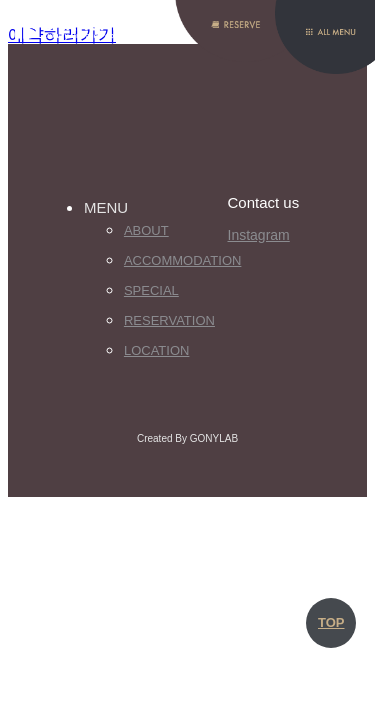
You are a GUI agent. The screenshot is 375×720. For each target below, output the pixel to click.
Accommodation (176, 260)
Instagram (259, 235)
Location (157, 350)
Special (151, 290)
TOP (331, 622)
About (146, 230)
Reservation (169, 320)
